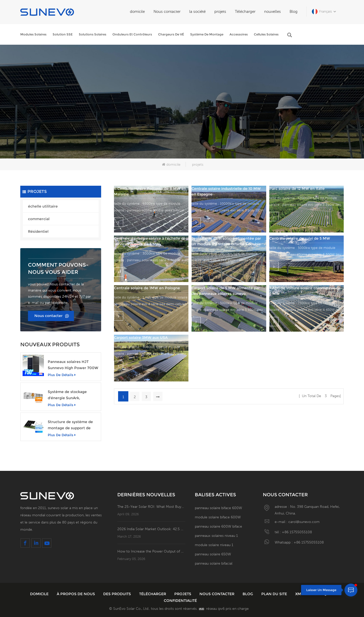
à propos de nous (76, 594)
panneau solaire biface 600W (218, 508)
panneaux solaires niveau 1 (216, 536)
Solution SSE (63, 34)
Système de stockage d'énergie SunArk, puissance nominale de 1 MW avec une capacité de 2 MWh (73, 395)
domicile (137, 11)
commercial (39, 219)
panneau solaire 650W (213, 554)
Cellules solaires (266, 34)
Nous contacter (167, 11)
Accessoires (239, 34)
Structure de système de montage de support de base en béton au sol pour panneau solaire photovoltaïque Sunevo (71, 425)
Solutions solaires (93, 34)
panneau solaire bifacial (214, 563)
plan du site (275, 594)
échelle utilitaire (43, 206)
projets (220, 11)
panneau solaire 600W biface (218, 526)
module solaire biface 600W (218, 517)
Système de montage (207, 34)
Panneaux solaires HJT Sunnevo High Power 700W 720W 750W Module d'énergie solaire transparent (73, 365)
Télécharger (245, 11)
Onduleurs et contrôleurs (132, 34)
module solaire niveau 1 (214, 545)
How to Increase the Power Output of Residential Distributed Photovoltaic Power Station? (151, 551)
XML (300, 594)
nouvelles (272, 11)
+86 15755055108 (297, 532)
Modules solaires (33, 34)
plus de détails (62, 375)
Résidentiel (38, 231)
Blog (294, 11)
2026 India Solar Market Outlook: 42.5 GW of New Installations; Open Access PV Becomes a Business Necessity (151, 529)
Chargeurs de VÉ (171, 34)
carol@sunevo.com (304, 522)
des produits (118, 594)
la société (197, 11)
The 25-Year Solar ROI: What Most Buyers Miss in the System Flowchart (151, 507)
